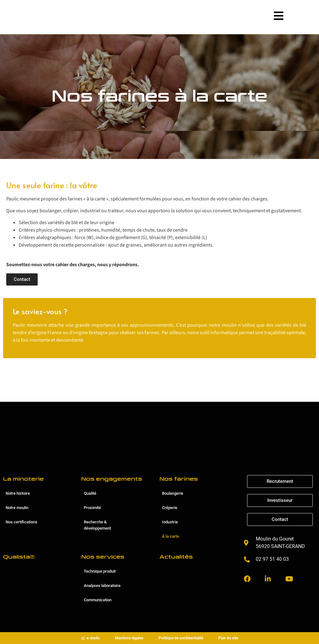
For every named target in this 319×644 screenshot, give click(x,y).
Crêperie (170, 508)
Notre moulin (17, 508)
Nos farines (179, 479)
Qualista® (19, 557)
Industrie (170, 522)
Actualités (176, 557)
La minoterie (23, 479)
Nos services (103, 557)
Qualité (90, 493)
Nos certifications (21, 522)
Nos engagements (112, 479)
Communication (98, 600)
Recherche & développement (97, 525)
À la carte (171, 536)
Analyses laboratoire (102, 586)
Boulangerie (173, 493)
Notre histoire (18, 493)
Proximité (92, 508)
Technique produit (100, 571)
